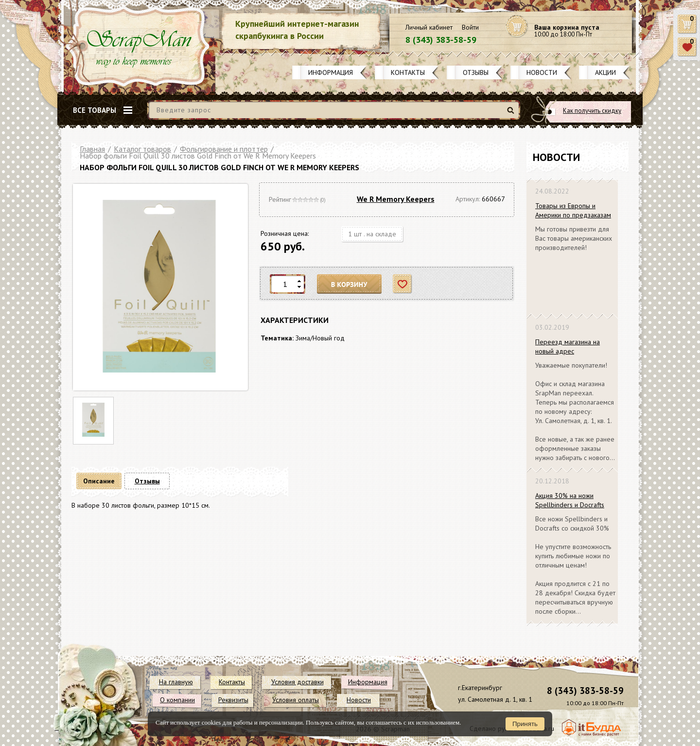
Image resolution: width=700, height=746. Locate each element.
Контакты (408, 72)
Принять (525, 724)
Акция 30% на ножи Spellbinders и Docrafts (570, 500)
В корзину (350, 284)
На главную (176, 682)
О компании (177, 700)
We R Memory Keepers (396, 199)
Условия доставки (297, 682)
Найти (512, 114)
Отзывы (476, 72)
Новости (542, 72)
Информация (331, 72)
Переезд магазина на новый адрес (568, 346)
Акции (605, 72)
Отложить (403, 284)
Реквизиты (233, 700)
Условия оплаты (296, 700)
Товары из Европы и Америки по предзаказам (573, 210)
